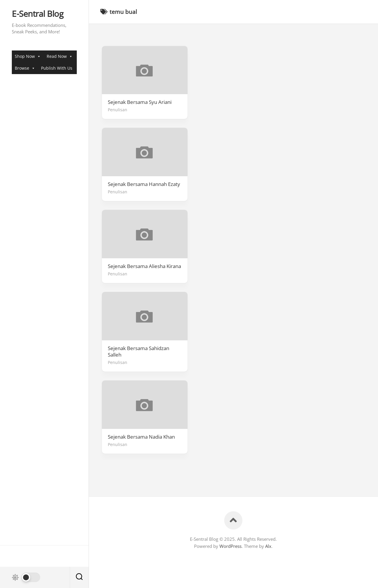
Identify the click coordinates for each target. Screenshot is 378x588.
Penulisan (118, 110)
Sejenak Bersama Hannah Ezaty (144, 184)
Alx (268, 546)
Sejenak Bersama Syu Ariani (140, 102)
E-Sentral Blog (38, 14)
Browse (25, 68)
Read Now (60, 56)
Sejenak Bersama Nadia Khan (141, 437)
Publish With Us (57, 68)
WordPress (230, 546)
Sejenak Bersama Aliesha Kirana (144, 266)
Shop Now (28, 56)
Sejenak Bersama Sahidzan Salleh (139, 352)
